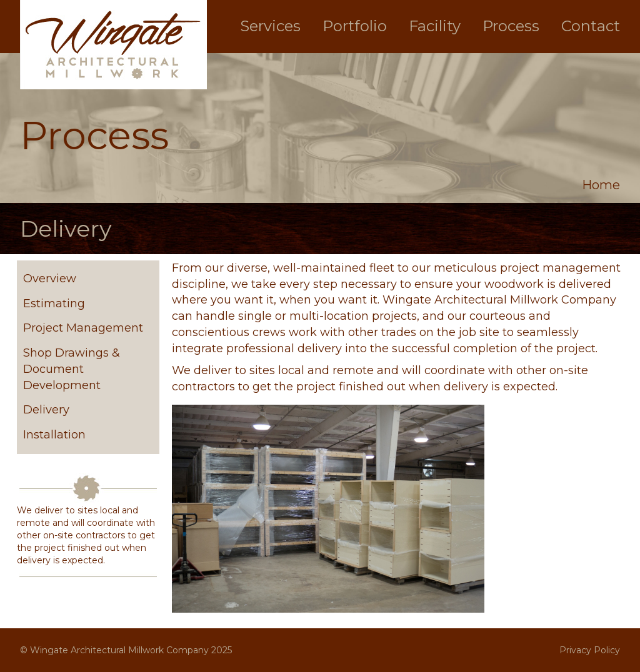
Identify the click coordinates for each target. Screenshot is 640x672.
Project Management (83, 328)
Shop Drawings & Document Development (72, 369)
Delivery (46, 410)
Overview (50, 279)
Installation (54, 435)
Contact (591, 26)
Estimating (54, 304)
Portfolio (355, 26)
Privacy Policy (590, 650)
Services (270, 26)
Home (601, 185)
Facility (435, 26)
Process (511, 26)
